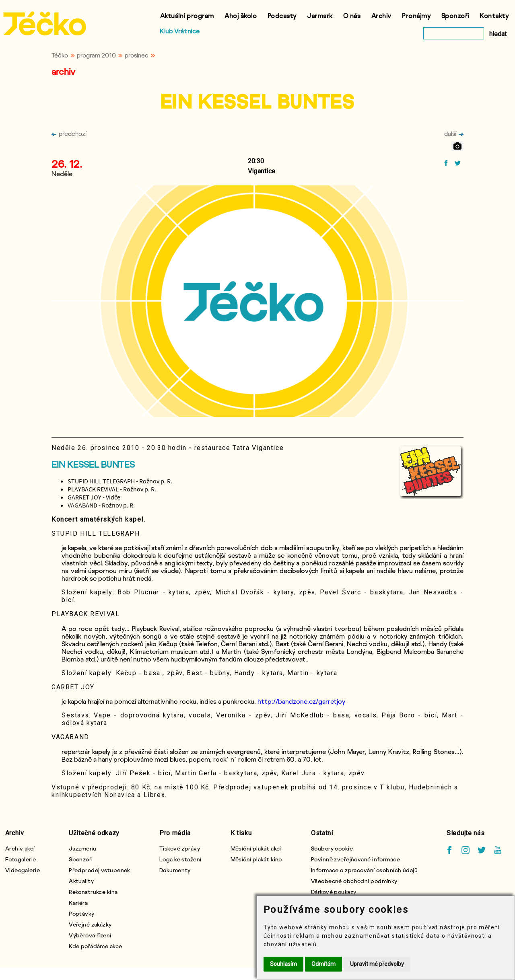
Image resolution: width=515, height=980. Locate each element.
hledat (498, 34)
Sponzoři (455, 15)
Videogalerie (23, 870)
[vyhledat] (454, 33)
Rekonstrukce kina (93, 892)
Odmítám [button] (323, 964)
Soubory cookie (332, 848)
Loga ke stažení (180, 859)
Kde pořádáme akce (95, 946)
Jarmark (320, 15)
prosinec (137, 55)
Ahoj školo (241, 15)
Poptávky (82, 913)
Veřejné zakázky (90, 924)
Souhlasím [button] (283, 964)
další (454, 134)
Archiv (381, 15)
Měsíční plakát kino (256, 859)
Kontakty (494, 15)
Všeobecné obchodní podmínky (354, 881)
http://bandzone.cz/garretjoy (301, 701)
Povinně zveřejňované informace (355, 859)
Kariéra (78, 903)
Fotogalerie (21, 859)
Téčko (60, 55)
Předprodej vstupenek (100, 870)
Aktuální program (187, 15)
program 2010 (96, 55)
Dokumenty (175, 870)
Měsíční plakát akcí (256, 848)
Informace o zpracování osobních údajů (364, 870)
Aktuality (81, 881)
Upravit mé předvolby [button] (377, 964)
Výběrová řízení (90, 935)
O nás (352, 15)
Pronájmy (416, 15)
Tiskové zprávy (180, 848)
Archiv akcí (20, 848)
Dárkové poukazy (334, 892)
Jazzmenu (83, 848)
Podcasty (282, 15)
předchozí (69, 134)
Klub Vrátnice (180, 31)
